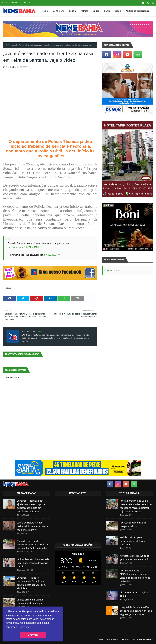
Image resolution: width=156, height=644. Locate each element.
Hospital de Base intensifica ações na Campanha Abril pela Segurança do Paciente (136, 611)
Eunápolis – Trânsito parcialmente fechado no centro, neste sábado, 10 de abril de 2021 (32, 583)
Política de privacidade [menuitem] (137, 11)
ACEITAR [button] (33, 635)
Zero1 (8, 67)
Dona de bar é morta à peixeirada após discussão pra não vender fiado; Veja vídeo (33, 545)
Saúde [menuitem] (96, 11)
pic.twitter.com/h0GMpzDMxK (24, 247)
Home (4, 3)
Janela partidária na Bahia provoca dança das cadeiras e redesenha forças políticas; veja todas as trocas (136, 506)
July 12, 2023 (50, 255)
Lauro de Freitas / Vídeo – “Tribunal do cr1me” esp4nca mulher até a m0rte (32, 526)
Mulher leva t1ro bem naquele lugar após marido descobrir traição (33, 563)
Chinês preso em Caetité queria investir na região (30, 602)
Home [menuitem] (45, 11)
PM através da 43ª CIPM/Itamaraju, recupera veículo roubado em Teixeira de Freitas (135, 576)
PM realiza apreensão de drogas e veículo (133, 525)
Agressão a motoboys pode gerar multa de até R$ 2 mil (135, 558)
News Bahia (113, 270)
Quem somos (15, 3)
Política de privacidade (143, 640)
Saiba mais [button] (25, 627)
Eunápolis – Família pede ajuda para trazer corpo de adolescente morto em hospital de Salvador (31, 506)
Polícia (22, 45)
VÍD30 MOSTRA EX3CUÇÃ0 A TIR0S (134, 594)
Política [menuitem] (84, 11)
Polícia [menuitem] (72, 11)
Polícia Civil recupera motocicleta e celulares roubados (132, 541)
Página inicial (11, 45)
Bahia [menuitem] (107, 11)
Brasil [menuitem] (118, 11)
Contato (28, 3)
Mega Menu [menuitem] (58, 11)
